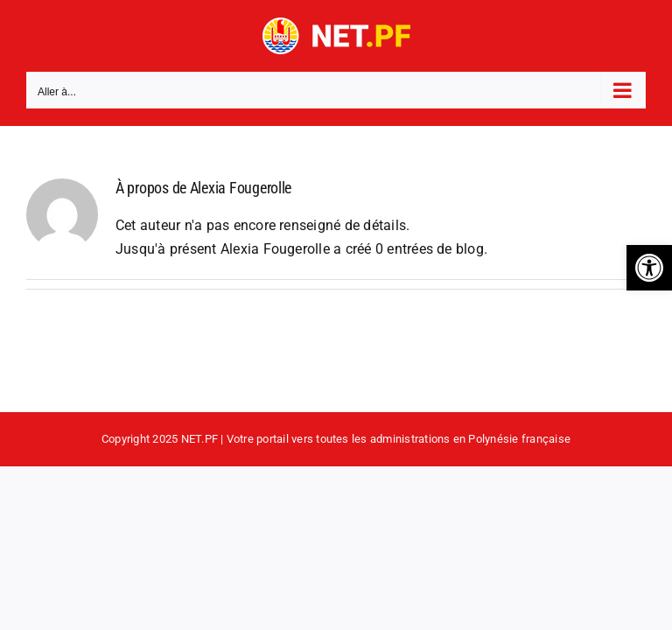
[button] (649, 268)
